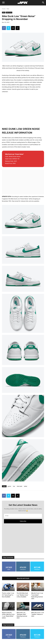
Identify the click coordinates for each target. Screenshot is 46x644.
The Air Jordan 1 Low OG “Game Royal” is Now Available (8, 595)
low (14, 486)
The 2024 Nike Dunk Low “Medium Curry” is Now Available (22, 595)
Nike (8, 9)
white (26, 486)
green (9, 486)
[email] (23, 516)
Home (4, 9)
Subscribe (23, 521)
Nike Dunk (9, 13)
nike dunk (19, 486)
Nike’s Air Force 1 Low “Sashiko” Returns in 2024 (38, 614)
